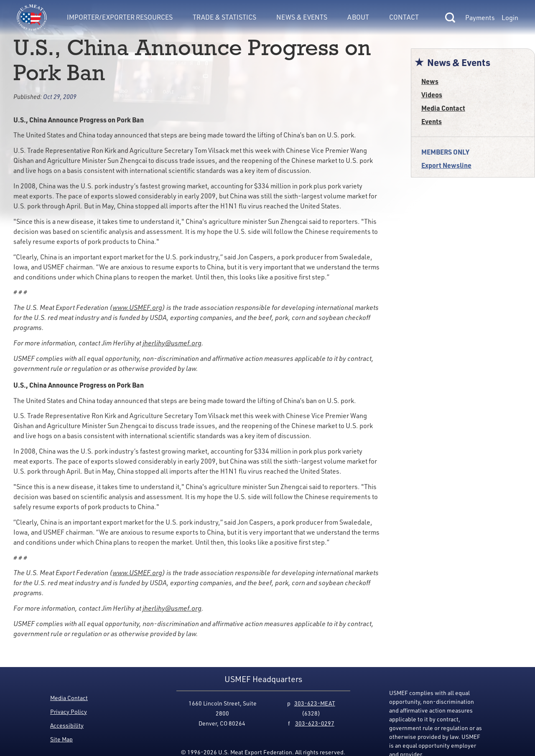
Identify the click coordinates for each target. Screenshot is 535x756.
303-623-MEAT (315, 703)
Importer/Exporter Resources (120, 17)
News (430, 81)
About (358, 17)
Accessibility (67, 725)
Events (432, 121)
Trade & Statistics (224, 17)
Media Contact (443, 108)
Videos (432, 95)
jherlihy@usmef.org (172, 343)
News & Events (302, 17)
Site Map (61, 739)
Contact (404, 17)
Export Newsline (446, 165)
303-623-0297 (315, 723)
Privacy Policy (69, 712)
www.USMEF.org (137, 307)
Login (510, 18)
